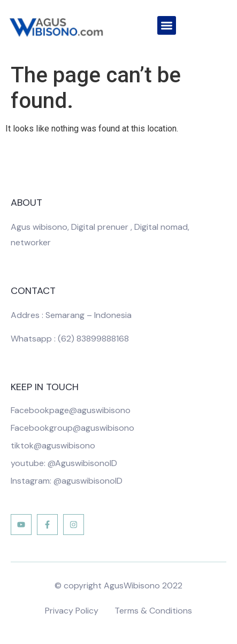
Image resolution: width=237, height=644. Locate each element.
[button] (167, 25)
